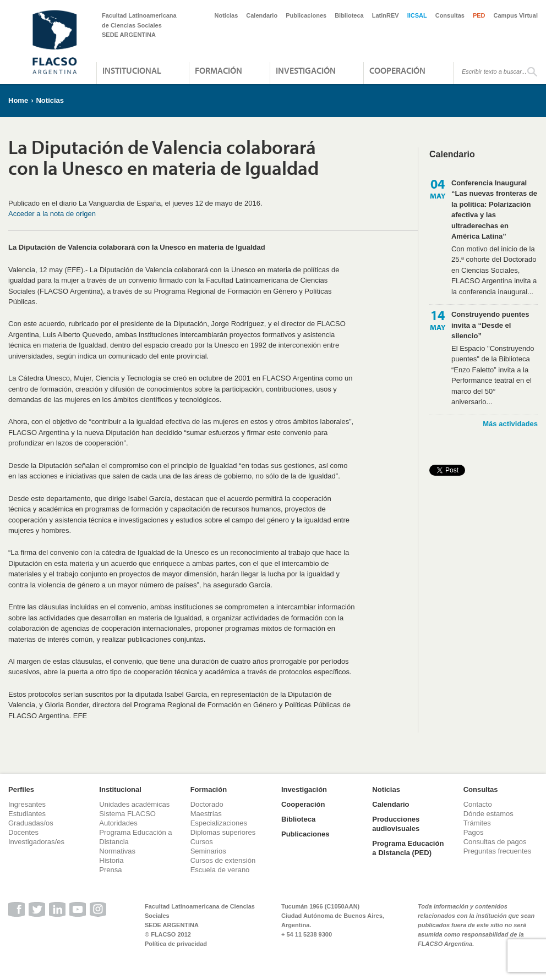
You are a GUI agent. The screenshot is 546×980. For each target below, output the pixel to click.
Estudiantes (27, 814)
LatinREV (386, 15)
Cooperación (397, 70)
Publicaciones (306, 15)
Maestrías (206, 814)
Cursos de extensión (223, 860)
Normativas (117, 851)
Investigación (306, 70)
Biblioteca (349, 15)
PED (479, 15)
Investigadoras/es (36, 842)
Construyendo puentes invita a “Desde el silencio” (490, 325)
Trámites (477, 823)
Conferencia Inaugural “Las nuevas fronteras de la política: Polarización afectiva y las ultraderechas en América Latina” (494, 210)
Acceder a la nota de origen (52, 214)
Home (18, 100)
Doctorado (207, 804)
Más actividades (510, 424)
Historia (111, 860)
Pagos (474, 832)
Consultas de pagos (495, 842)
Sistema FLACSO (127, 814)
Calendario (262, 15)
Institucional (132, 70)
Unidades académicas (134, 804)
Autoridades (118, 823)
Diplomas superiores (223, 832)
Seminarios (208, 851)
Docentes (23, 832)
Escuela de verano (220, 870)
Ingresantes (27, 804)
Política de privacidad (176, 944)
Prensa (110, 870)
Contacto (478, 804)
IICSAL (417, 15)
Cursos (202, 842)
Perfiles (21, 789)
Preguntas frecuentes (498, 851)
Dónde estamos (488, 814)
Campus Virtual (516, 15)
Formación (219, 70)
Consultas (450, 15)
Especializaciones (219, 823)
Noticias (226, 15)
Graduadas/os (31, 823)
